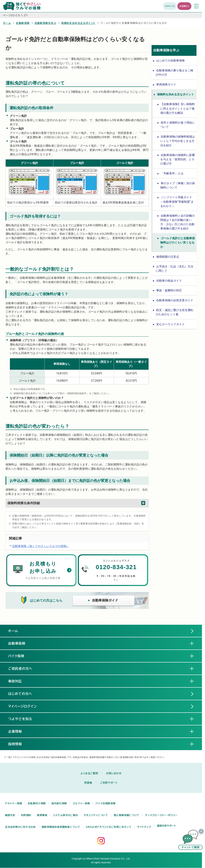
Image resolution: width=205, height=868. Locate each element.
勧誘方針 (10, 815)
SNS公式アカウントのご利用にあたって (109, 827)
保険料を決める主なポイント (78, 23)
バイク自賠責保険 (105, 803)
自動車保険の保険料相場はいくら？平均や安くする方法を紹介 (178, 141)
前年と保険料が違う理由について (178, 125)
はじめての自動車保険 (170, 60)
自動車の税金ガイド (169, 281)
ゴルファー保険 (81, 803)
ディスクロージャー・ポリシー (161, 815)
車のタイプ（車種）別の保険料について (178, 185)
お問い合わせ (114, 773)
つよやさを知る (23, 719)
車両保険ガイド (166, 84)
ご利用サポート (109, 783)
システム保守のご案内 (66, 815)
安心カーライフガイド (170, 324)
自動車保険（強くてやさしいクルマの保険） (41, 546)
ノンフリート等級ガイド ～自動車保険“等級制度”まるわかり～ (177, 201)
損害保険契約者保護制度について (61, 827)
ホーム (7, 23)
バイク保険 (20, 656)
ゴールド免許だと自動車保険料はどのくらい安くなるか (178, 242)
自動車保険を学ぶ (46, 23)
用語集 (88, 783)
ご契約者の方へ (23, 668)
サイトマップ (144, 827)
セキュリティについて (96, 815)
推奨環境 (42, 815)
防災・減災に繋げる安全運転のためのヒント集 (175, 312)
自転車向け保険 (37, 803)
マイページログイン (22, 706)
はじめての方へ (20, 694)
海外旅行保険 (59, 803)
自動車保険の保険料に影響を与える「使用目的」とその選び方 (178, 159)
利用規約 (26, 815)
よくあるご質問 (89, 773)
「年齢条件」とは (172, 173)
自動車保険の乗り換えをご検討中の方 (175, 73)
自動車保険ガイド (105, 600)
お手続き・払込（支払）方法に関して (175, 269)
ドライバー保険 (14, 803)
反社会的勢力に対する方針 (21, 827)
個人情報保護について (127, 815)
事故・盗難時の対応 (169, 290)
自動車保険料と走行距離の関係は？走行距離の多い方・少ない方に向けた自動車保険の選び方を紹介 (178, 222)
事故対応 (18, 681)
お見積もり (184, 6)
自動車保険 (23, 23)
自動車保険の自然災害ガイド (175, 300)
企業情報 (18, 731)
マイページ (170, 6)
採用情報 (18, 744)
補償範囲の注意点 (168, 257)
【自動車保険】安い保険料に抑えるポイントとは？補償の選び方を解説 (178, 108)
